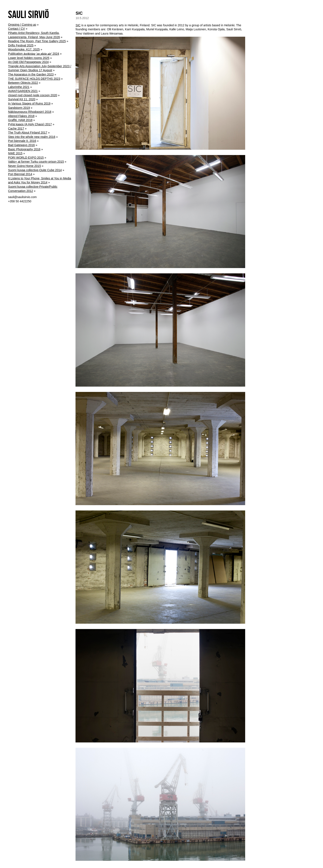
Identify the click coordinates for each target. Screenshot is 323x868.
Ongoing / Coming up (22, 25)
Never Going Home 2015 (24, 166)
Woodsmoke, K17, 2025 (24, 49)
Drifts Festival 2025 (21, 45)
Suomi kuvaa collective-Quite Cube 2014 (35, 170)
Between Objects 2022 (23, 83)
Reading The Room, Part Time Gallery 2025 (37, 41)
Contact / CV (16, 29)
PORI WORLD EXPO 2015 (26, 158)
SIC (79, 13)
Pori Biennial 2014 (20, 174)
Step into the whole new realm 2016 (32, 137)
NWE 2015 (15, 153)
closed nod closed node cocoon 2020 (33, 95)
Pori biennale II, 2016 (22, 141)
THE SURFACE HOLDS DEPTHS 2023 (34, 79)
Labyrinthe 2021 (19, 87)
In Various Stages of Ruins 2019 (29, 103)
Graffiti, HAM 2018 (20, 120)
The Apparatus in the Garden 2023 (31, 74)
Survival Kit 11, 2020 (22, 99)
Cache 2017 (16, 129)
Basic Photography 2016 (24, 149)
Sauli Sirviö (29, 14)
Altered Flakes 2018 (21, 116)
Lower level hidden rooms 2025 (29, 58)
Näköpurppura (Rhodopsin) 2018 (30, 112)
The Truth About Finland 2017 (28, 133)
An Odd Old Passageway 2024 (28, 62)
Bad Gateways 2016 (21, 145)
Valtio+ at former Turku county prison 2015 (36, 162)
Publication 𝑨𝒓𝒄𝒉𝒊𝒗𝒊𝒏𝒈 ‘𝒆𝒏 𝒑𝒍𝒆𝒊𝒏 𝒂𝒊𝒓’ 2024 (34, 54)
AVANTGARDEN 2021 (23, 91)
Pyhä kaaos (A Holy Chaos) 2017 (30, 124)
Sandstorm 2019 (19, 108)
